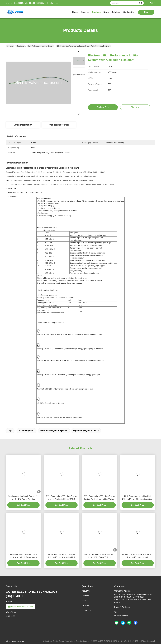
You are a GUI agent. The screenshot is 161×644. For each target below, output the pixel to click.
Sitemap (21, 641)
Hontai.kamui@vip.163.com (21, 607)
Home (75, 12)
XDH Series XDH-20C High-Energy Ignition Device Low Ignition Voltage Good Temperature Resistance (100, 498)
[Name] (141, 3)
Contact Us (86, 610)
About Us (86, 591)
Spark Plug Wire (26, 431)
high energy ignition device (86, 431)
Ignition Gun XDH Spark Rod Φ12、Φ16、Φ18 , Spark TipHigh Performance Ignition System (99, 556)
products (96, 12)
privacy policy (11, 641)
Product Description (59, 125)
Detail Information (23, 125)
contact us (128, 12)
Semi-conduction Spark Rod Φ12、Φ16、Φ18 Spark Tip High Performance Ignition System (23, 498)
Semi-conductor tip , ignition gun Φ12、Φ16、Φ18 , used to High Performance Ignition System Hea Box (61, 556)
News (84, 601)
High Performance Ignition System (41, 46)
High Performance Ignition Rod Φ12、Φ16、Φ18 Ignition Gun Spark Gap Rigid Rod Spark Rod (138, 498)
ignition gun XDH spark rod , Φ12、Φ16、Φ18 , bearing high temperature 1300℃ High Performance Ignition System (138, 556)
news (106, 12)
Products (21, 46)
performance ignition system (53, 431)
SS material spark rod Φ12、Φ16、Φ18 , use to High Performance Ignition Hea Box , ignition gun (23, 556)
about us (85, 12)
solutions (116, 12)
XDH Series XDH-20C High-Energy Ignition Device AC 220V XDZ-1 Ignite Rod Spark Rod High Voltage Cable (62, 498)
